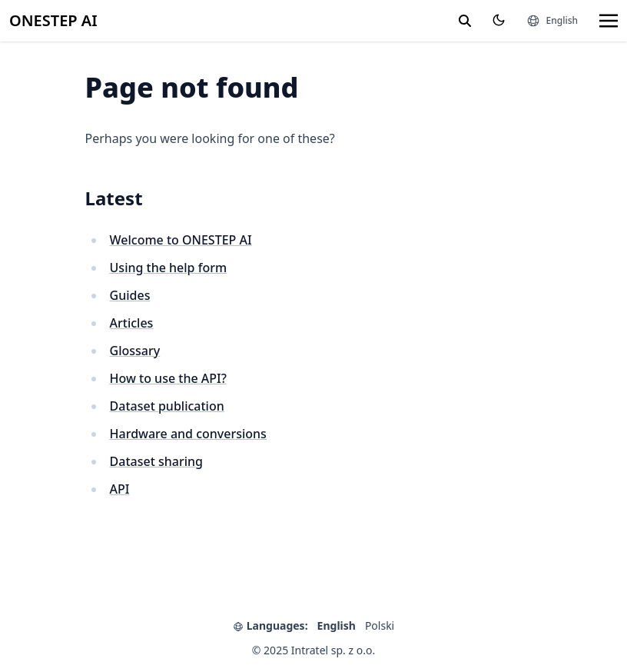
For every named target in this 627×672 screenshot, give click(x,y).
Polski (380, 625)
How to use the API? (168, 378)
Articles (132, 323)
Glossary (135, 351)
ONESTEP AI (53, 20)
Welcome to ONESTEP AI (181, 240)
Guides (130, 295)
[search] (465, 21)
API (120, 489)
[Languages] (552, 21)
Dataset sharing (156, 461)
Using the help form (169, 268)
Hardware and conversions (188, 434)
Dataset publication (167, 406)
